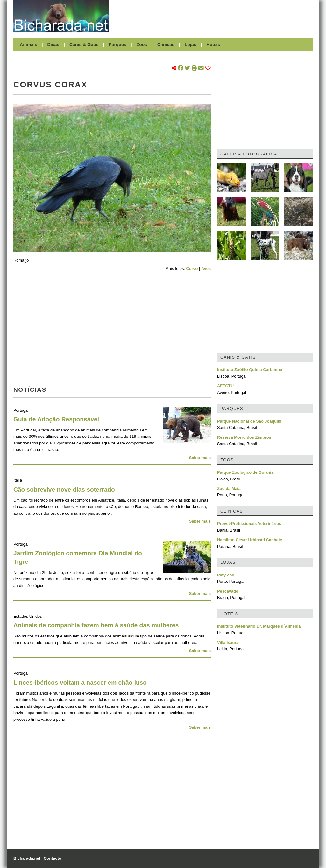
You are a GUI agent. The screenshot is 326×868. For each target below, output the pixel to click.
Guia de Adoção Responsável (56, 419)
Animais (28, 45)
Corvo (192, 269)
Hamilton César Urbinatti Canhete (250, 540)
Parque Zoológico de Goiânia (245, 472)
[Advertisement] (214, 16)
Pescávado (228, 591)
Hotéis (213, 45)
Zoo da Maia (229, 489)
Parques (117, 45)
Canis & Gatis (84, 45)
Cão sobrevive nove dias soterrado (64, 489)
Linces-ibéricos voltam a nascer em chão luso (80, 682)
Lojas (191, 45)
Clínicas (166, 45)
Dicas (53, 45)
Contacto (52, 858)
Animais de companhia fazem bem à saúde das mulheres (96, 625)
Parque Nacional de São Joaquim (249, 421)
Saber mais (200, 458)
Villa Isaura (228, 642)
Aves (206, 269)
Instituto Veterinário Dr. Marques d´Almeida (259, 626)
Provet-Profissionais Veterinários (249, 524)
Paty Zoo (226, 575)
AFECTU (225, 386)
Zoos (142, 45)
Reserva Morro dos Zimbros (244, 437)
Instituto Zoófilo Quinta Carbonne (250, 370)
